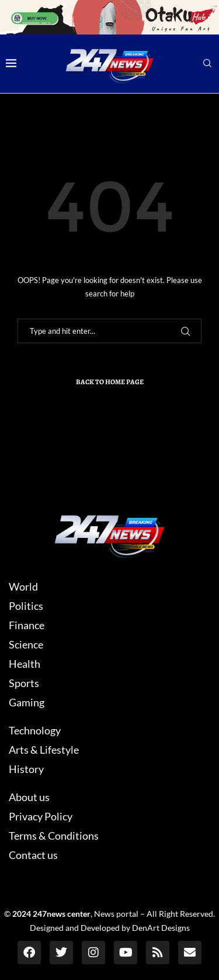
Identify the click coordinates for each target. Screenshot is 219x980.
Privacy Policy (41, 816)
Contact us (33, 855)
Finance (27, 625)
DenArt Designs (161, 928)
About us (29, 797)
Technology (35, 730)
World (23, 586)
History (26, 769)
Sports (24, 683)
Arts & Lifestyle (44, 750)
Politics (26, 606)
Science (26, 644)
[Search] (207, 64)
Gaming (27, 702)
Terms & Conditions (54, 836)
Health (25, 664)
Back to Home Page (110, 382)
